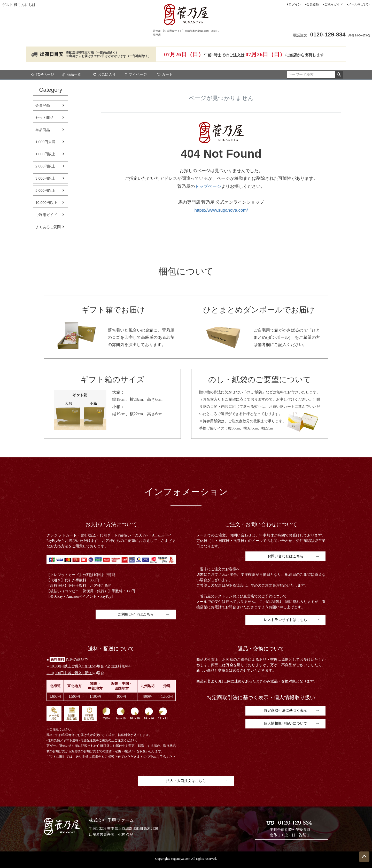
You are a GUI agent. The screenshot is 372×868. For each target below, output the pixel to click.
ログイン (295, 4)
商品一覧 (72, 74)
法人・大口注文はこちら (186, 781)
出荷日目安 (52, 54)
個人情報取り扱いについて (285, 723)
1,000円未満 (45, 142)
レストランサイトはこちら (285, 620)
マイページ (135, 74)
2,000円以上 (45, 166)
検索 (339, 75)
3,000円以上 (45, 178)
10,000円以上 (46, 203)
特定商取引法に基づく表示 (285, 710)
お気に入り (104, 74)
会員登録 (313, 4)
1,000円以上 (45, 154)
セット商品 (44, 118)
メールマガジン (359, 4)
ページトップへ (364, 857)
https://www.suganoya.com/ (221, 210)
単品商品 (43, 130)
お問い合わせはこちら (285, 556)
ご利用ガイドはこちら (136, 614)
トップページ (208, 186)
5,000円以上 (45, 190)
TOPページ (42, 74)
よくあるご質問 (48, 227)
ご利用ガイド (334, 4)
